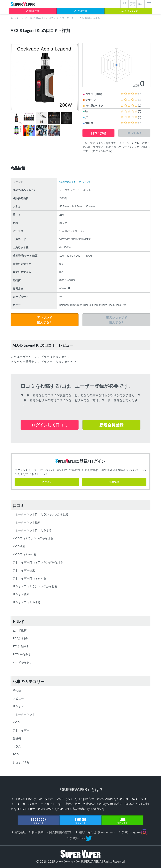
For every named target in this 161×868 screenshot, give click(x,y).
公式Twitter (81, 838)
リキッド (18, 706)
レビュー (18, 698)
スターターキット (69, 18)
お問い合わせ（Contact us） (97, 832)
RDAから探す (21, 638)
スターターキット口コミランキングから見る (41, 514)
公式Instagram (135, 832)
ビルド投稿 (80, 11)
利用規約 (38, 832)
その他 (17, 690)
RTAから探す (21, 646)
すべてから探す (22, 662)
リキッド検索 (21, 594)
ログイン (47, 482)
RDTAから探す (22, 654)
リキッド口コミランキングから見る (35, 586)
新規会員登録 (111, 425)
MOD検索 (19, 546)
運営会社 (20, 832)
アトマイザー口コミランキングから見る (38, 562)
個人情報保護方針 (61, 832)
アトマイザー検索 (24, 570)
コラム (17, 746)
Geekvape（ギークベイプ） (75, 182)
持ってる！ (135, 133)
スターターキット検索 (27, 522)
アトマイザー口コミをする (29, 578)
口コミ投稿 (32, 11)
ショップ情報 (21, 762)
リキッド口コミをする (27, 602)
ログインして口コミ (50, 425)
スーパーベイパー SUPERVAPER (28, 18)
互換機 (17, 738)
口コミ (52, 18)
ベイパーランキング (128, 11)
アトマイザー (21, 730)
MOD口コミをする (24, 554)
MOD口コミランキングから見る (33, 538)
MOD (16, 722)
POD (16, 754)
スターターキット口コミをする (32, 530)
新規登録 (114, 482)
